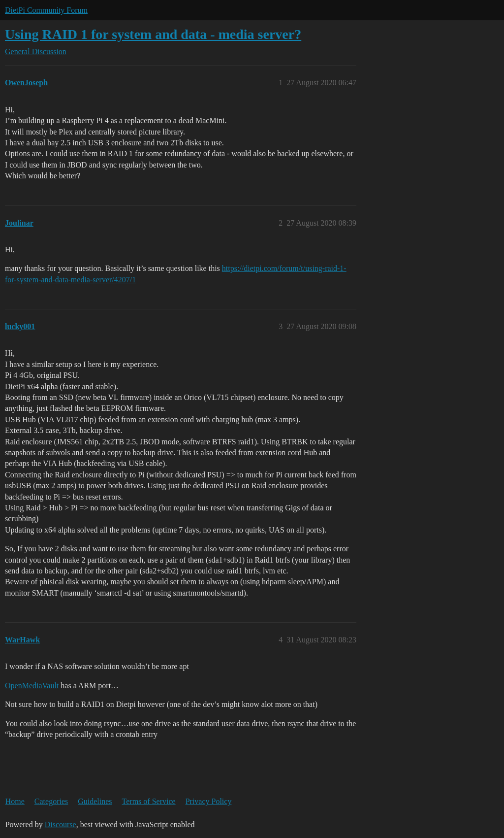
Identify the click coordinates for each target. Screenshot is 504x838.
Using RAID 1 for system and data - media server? (153, 34)
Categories (51, 801)
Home (15, 801)
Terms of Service (149, 801)
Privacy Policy (209, 801)
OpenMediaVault (32, 686)
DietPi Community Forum (46, 10)
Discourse (61, 824)
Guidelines (95, 801)
